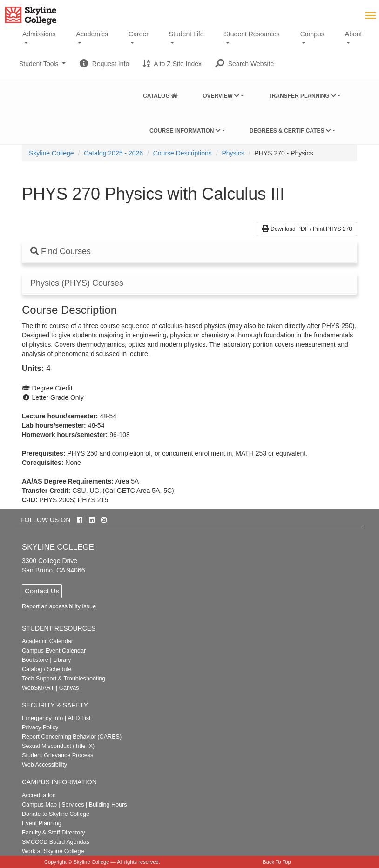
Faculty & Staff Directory (54, 833)
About (354, 34)
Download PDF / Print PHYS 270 (307, 229)
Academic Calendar (47, 641)
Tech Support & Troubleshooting (64, 679)
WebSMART (38, 688)
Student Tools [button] (42, 67)
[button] (245, 64)
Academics (92, 34)
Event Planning (42, 823)
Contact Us (42, 591)
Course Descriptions (183, 153)
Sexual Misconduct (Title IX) (58, 746)
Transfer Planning (302, 96)
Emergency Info (42, 718)
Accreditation (39, 795)
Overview (221, 96)
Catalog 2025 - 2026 (113, 153)
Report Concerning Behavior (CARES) (72, 737)
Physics (233, 153)
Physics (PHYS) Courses (77, 283)
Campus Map (39, 805)
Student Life (186, 34)
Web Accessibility (44, 765)
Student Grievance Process (58, 755)
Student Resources (252, 34)
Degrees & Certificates (290, 131)
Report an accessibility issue (59, 606)
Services (73, 805)
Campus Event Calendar (54, 651)
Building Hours (108, 805)
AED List (79, 718)
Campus (312, 34)
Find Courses (61, 251)
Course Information (185, 131)
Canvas (69, 688)
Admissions (39, 34)
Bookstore (35, 660)
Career (139, 34)
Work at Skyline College (53, 851)
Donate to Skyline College (56, 814)
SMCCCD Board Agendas (56, 842)
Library (62, 660)
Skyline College (51, 153)
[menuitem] (160, 94)
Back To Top (277, 862)
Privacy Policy (40, 727)
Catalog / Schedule (47, 669)
